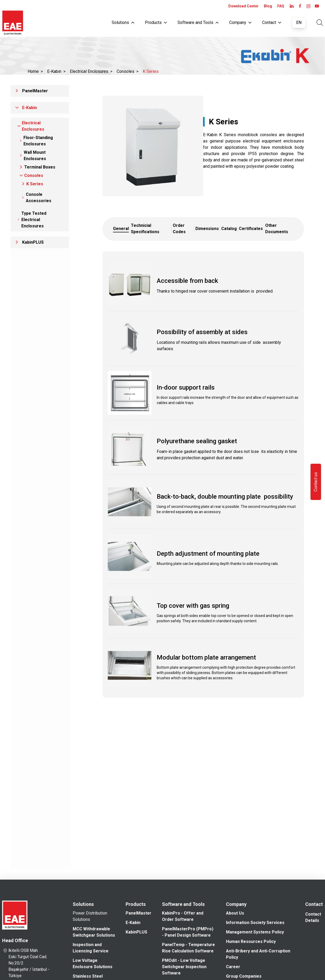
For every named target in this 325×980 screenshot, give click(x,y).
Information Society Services (255, 923)
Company (240, 22)
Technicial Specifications (145, 229)
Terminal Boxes (40, 167)
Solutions (123, 22)
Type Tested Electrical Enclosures (34, 220)
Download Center (243, 6)
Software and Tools (198, 22)
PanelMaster (35, 91)
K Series (151, 71)
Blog (268, 6)
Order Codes (179, 229)
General (121, 229)
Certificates (251, 229)
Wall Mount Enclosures (35, 155)
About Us (235, 913)
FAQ (281, 6)
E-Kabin (56, 71)
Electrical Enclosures (91, 71)
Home (35, 71)
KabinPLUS (33, 242)
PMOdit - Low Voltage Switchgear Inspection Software (184, 967)
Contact (272, 22)
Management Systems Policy (255, 932)
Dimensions (207, 229)
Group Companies (244, 976)
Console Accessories (39, 198)
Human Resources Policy (251, 941)
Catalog (229, 229)
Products (156, 22)
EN (299, 22)
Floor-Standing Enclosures (38, 141)
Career (233, 967)
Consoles (128, 71)
